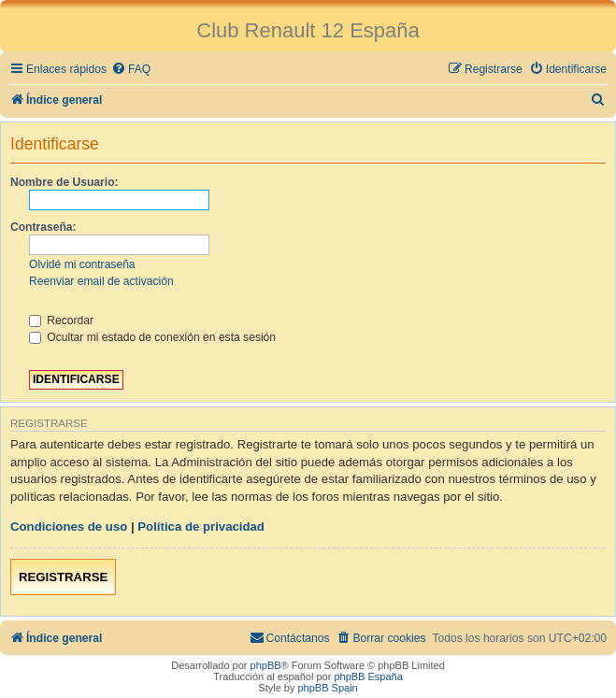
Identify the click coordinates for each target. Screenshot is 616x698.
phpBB (266, 665)
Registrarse (63, 577)
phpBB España (368, 677)
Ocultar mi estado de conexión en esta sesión (152, 337)
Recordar (61, 321)
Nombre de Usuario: (64, 182)
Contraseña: (43, 227)
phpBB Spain (327, 688)
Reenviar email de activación (101, 281)
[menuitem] (131, 70)
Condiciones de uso (69, 527)
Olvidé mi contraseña (82, 264)
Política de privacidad (201, 527)
